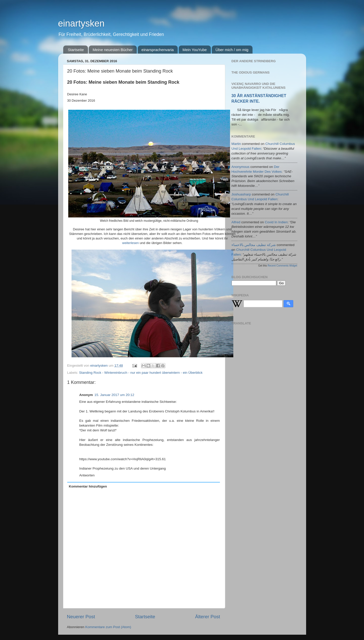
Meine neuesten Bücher (112, 50)
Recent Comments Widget (282, 266)
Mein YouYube (195, 50)
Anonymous (241, 167)
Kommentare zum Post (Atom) (108, 627)
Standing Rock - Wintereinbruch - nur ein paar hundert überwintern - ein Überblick (141, 373)
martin (236, 144)
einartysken (81, 23)
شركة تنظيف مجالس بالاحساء (254, 245)
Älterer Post (208, 617)
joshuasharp (241, 194)
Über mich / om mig (232, 50)
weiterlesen (130, 243)
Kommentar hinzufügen (88, 486)
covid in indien (276, 222)
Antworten (87, 475)
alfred (236, 222)
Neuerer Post (81, 617)
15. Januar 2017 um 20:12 (115, 395)
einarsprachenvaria (158, 50)
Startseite (76, 50)
